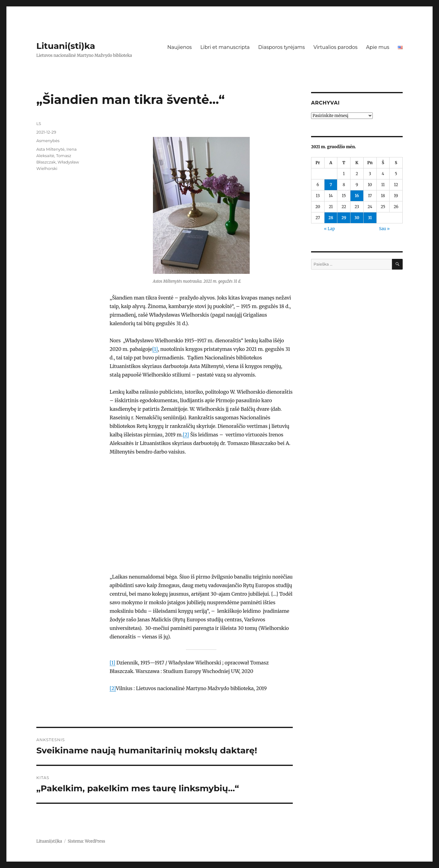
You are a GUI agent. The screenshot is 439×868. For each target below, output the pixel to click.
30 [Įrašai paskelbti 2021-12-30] (357, 218)
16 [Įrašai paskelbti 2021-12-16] (357, 196)
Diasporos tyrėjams (282, 47)
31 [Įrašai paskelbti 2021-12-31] (370, 218)
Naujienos (180, 47)
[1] (155, 349)
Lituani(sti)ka (66, 46)
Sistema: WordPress (87, 841)
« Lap (329, 229)
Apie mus (378, 47)
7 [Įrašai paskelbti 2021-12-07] (331, 185)
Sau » (385, 229)
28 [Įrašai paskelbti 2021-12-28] (331, 218)
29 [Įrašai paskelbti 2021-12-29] (344, 218)
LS (39, 123)
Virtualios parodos (336, 47)
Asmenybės (48, 141)
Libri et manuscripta (225, 47)
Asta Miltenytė (50, 149)
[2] (186, 435)
